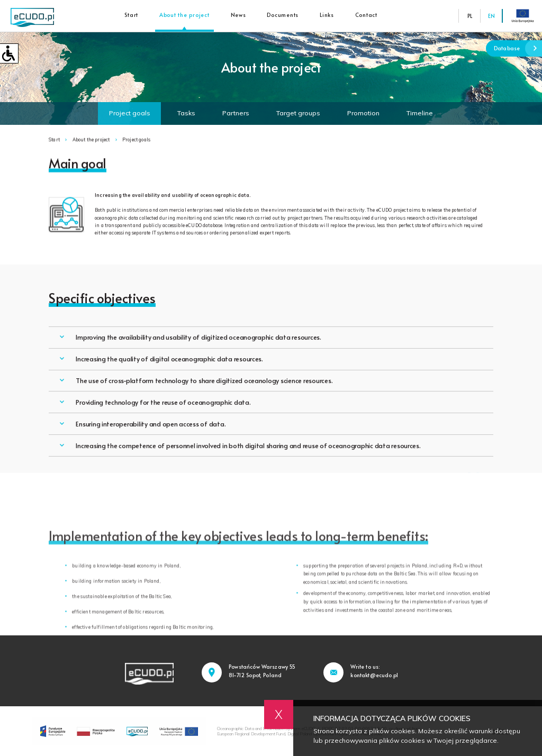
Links (327, 15)
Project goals (130, 113)
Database (518, 48)
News (238, 15)
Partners (236, 113)
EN (491, 16)
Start (131, 15)
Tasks (186, 113)
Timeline (420, 113)
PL (470, 16)
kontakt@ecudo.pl (374, 675)
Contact (366, 15)
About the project (184, 15)
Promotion (363, 113)
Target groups (298, 113)
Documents (283, 15)
